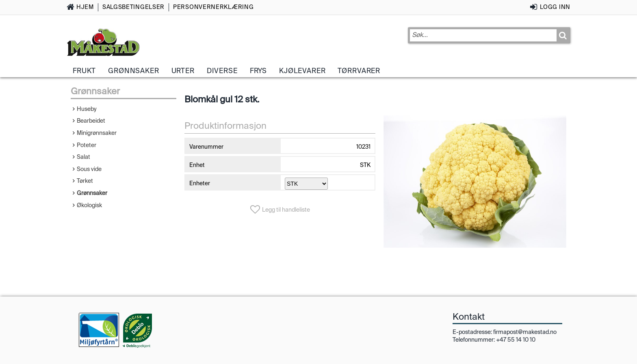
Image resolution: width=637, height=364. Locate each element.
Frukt (84, 71)
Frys (258, 71)
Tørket (85, 181)
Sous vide (89, 169)
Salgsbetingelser (133, 7)
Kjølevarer (302, 71)
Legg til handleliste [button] (286, 210)
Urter (183, 71)
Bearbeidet (91, 121)
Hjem (85, 7)
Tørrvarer (359, 71)
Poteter (87, 145)
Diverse (222, 71)
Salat (83, 157)
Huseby (87, 109)
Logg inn (555, 7)
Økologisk (89, 205)
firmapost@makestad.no (525, 332)
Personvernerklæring (213, 7)
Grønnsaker (133, 71)
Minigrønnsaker (97, 133)
